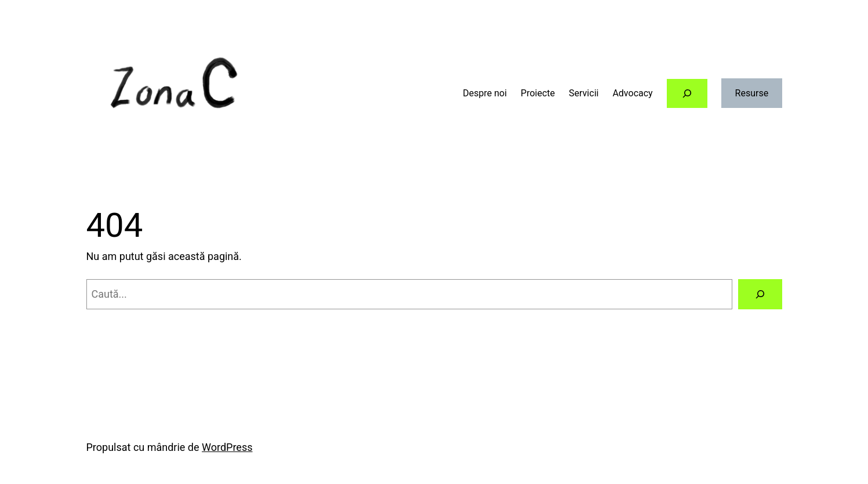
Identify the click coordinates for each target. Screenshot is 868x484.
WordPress (227, 447)
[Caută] (760, 294)
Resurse (752, 93)
